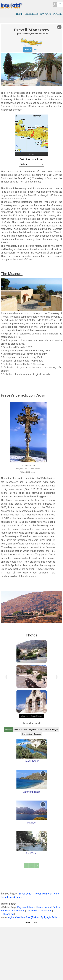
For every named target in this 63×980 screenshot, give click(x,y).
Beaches (37, 734)
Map (36, 49)
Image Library (37, 716)
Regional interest (36, 730)
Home (28, 49)
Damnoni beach (31, 792)
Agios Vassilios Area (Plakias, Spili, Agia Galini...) (34, 917)
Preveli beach (31, 761)
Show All (8, 730)
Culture (56, 907)
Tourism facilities (20, 730)
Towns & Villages (51, 730)
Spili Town (31, 853)
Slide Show (26, 716)
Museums (46, 911)
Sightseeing (27, 734)
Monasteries (44, 907)
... (31, 865)
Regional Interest (27, 907)
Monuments (33, 911)
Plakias (31, 823)
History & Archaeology (13, 911)
